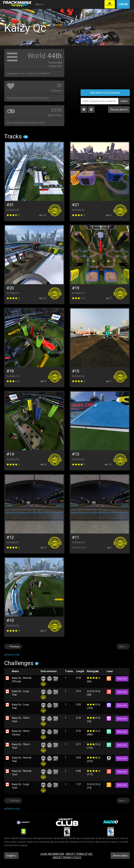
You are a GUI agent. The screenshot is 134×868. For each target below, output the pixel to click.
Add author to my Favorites (105, 93)
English (11, 856)
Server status (120, 856)
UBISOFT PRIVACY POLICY (67, 857)
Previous (13, 647)
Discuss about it (119, 110)
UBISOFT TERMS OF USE (79, 854)
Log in (123, 4)
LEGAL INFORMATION (52, 854)
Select (124, 101)
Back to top (12, 655)
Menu (40, 4)
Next (123, 647)
